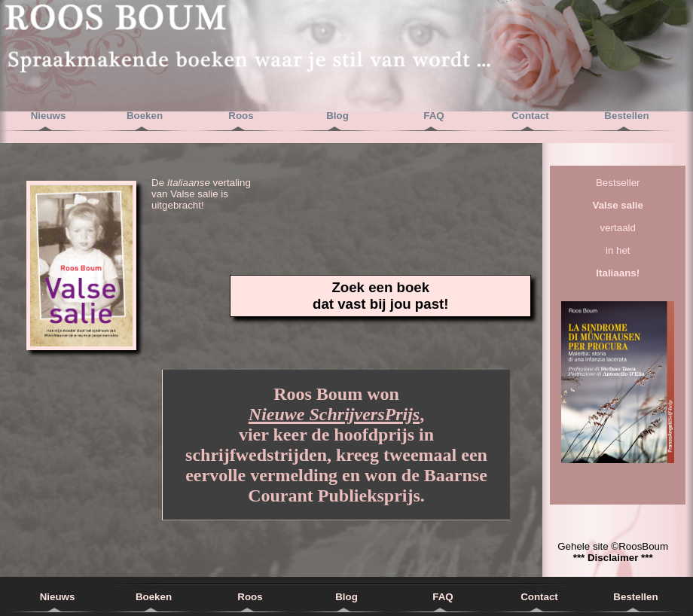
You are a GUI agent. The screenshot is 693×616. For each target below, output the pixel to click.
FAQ (434, 116)
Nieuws (49, 116)
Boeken (145, 116)
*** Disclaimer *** (613, 558)
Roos (241, 116)
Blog (337, 116)
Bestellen (626, 116)
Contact (530, 116)
